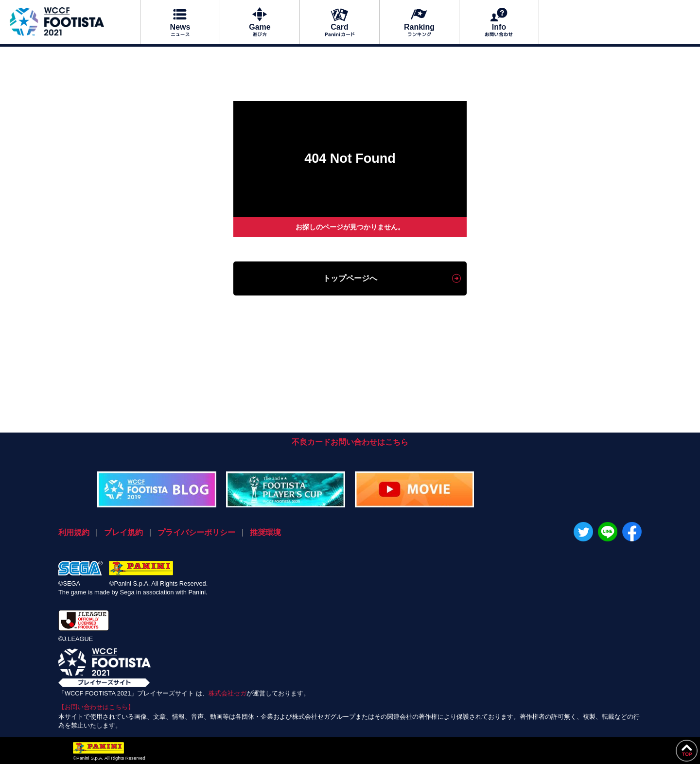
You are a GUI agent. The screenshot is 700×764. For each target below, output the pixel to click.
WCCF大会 (286, 489)
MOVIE (414, 489)
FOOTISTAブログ (157, 489)
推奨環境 (265, 532)
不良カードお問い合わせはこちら (350, 442)
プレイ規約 (123, 532)
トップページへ (350, 278)
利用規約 (74, 532)
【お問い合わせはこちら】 (96, 707)
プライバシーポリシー (196, 532)
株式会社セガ (227, 693)
